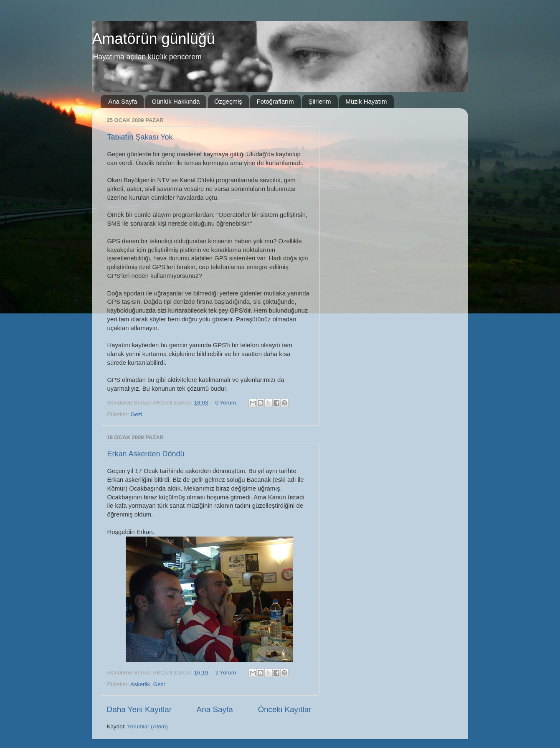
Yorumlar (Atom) (147, 726)
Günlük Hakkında (176, 101)
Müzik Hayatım (366, 101)
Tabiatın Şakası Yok (140, 137)
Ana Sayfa (123, 101)
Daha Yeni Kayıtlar (139, 709)
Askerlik (140, 684)
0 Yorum (226, 403)
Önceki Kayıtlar (284, 709)
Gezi (137, 414)
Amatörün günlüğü (154, 39)
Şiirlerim (319, 101)
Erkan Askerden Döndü (146, 454)
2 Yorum (226, 673)
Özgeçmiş (228, 101)
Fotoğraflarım (275, 101)
